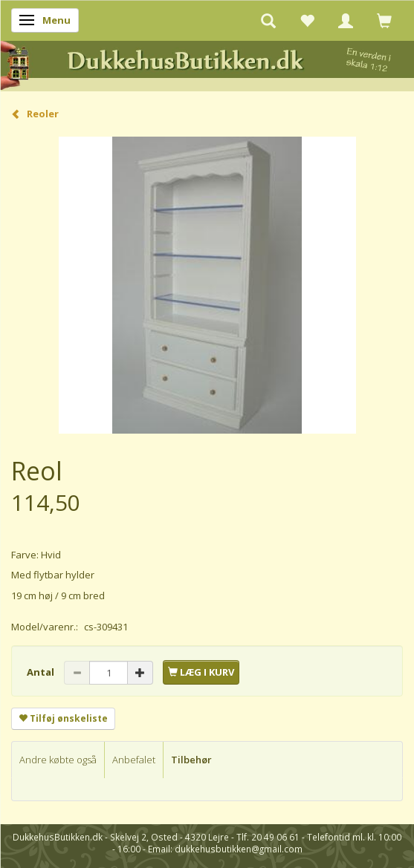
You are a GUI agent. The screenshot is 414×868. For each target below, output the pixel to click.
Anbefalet (134, 760)
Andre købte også (58, 760)
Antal (42, 672)
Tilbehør (191, 760)
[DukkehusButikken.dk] (207, 63)
